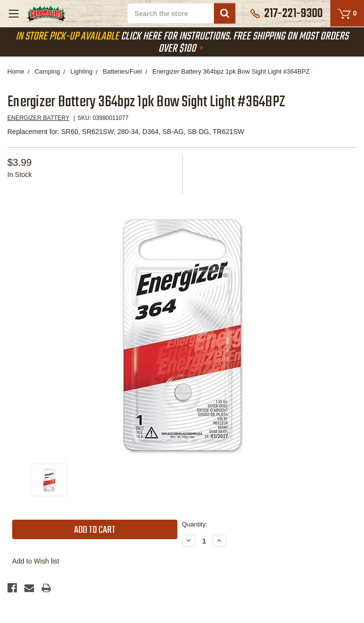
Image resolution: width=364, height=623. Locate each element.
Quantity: (195, 524)
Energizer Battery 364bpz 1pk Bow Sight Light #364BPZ (231, 71)
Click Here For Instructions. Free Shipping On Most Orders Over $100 (182, 43)
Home (16, 71)
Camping (47, 71)
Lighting (81, 71)
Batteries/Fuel (122, 71)
